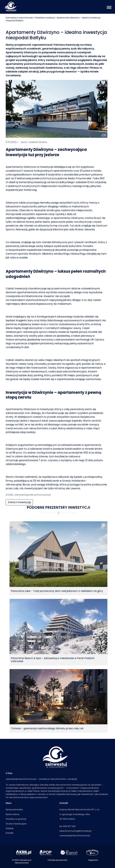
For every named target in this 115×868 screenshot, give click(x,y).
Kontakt (9, 833)
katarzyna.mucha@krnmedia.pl (75, 831)
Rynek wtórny (13, 814)
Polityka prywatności (58, 860)
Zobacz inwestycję (19, 502)
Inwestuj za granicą (16, 819)
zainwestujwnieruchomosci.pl (75, 836)
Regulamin (93, 860)
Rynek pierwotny (14, 810)
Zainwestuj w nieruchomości (20, 18)
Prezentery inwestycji (45, 18)
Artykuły (10, 828)
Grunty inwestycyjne (16, 824)
